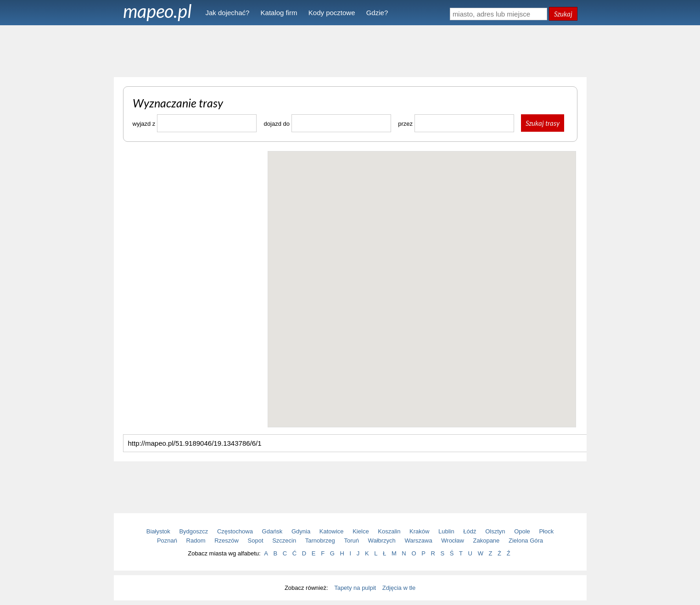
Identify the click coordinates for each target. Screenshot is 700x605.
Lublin (446, 531)
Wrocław (453, 541)
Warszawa (418, 541)
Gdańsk (272, 531)
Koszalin (389, 531)
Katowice (332, 531)
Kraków (419, 531)
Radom (196, 541)
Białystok (158, 531)
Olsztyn (495, 531)
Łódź (470, 531)
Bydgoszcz (193, 531)
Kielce (361, 531)
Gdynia (301, 531)
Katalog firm (279, 13)
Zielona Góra (526, 541)
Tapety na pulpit (355, 588)
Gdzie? (377, 13)
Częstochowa (235, 531)
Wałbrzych (382, 541)
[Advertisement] (350, 50)
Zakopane (487, 541)
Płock (546, 531)
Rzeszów (227, 541)
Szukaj (563, 14)
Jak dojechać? (228, 13)
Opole (522, 531)
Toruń (351, 541)
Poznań (167, 541)
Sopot (256, 541)
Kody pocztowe (332, 13)
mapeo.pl (157, 11)
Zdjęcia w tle (399, 588)
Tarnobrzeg (320, 541)
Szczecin (284, 541)
